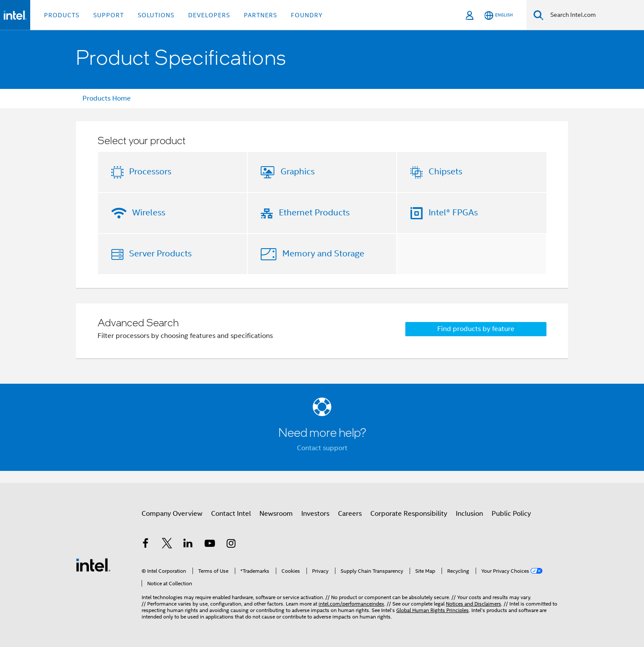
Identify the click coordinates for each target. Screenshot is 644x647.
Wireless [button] (149, 213)
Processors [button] (150, 172)
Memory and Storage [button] (323, 254)
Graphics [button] (298, 172)
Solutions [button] (156, 15)
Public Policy (511, 514)
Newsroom (276, 514)
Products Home (107, 98)
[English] (499, 15)
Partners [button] (260, 15)
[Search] (538, 15)
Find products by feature (476, 329)
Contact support (322, 448)
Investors (315, 514)
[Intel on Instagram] (231, 545)
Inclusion (469, 514)
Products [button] (62, 15)
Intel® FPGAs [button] (453, 213)
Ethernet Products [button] (314, 213)
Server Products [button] (160, 254)
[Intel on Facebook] (145, 545)
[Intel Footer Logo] (93, 565)
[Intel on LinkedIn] (188, 545)
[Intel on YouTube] (210, 545)
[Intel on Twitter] (167, 545)
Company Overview (172, 514)
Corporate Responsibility (409, 514)
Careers (350, 514)
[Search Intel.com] (594, 15)
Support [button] (109, 15)
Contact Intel (231, 514)
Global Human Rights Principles (432, 610)
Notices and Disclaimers (474, 604)
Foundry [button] (307, 15)
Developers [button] (209, 15)
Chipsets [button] (445, 172)
